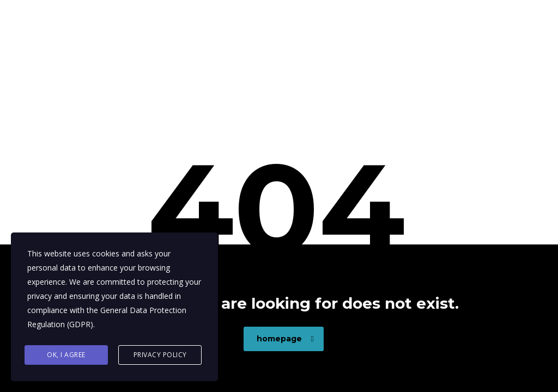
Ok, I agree (66, 355)
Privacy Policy (160, 355)
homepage (285, 339)
